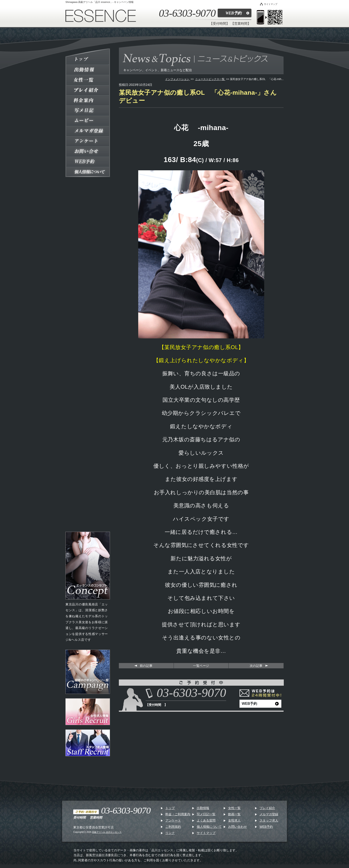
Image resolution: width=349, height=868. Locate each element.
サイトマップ (269, 4)
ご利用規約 (173, 827)
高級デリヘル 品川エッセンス (107, 832)
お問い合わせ (237, 827)
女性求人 (234, 820)
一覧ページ (201, 666)
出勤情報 (203, 808)
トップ (170, 808)
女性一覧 (234, 808)
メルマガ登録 (269, 814)
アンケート (173, 820)
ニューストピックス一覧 (210, 79)
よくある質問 (206, 820)
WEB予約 (233, 13)
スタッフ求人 (269, 820)
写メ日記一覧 (206, 814)
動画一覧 (234, 814)
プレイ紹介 (267, 808)
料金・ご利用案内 (178, 814)
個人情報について (209, 827)
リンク (170, 833)
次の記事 (256, 666)
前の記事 (146, 666)
